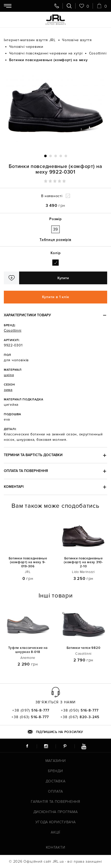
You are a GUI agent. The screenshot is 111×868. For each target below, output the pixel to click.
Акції (55, 832)
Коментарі (14, 487)
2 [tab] (51, 156)
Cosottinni (13, 330)
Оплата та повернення (26, 471)
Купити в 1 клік (56, 297)
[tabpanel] (55, 108)
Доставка (56, 781)
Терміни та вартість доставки (33, 455)
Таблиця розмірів (55, 240)
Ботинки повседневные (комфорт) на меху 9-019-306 (28, 562)
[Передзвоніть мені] (57, 6)
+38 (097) (31, 711)
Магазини (56, 761)
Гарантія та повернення (55, 802)
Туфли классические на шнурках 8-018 (28, 650)
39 (55, 229)
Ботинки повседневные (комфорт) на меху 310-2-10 (83, 562)
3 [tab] (56, 156)
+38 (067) (80, 717)
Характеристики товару (27, 315)
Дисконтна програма (56, 812)
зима (8, 390)
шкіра (9, 375)
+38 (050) (80, 711)
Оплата (55, 791)
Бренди (55, 771)
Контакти (56, 847)
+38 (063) (30, 717)
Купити (63, 278)
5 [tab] (66, 156)
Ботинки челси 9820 (84, 648)
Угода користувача (56, 822)
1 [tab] (45, 156)
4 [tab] (61, 156)
